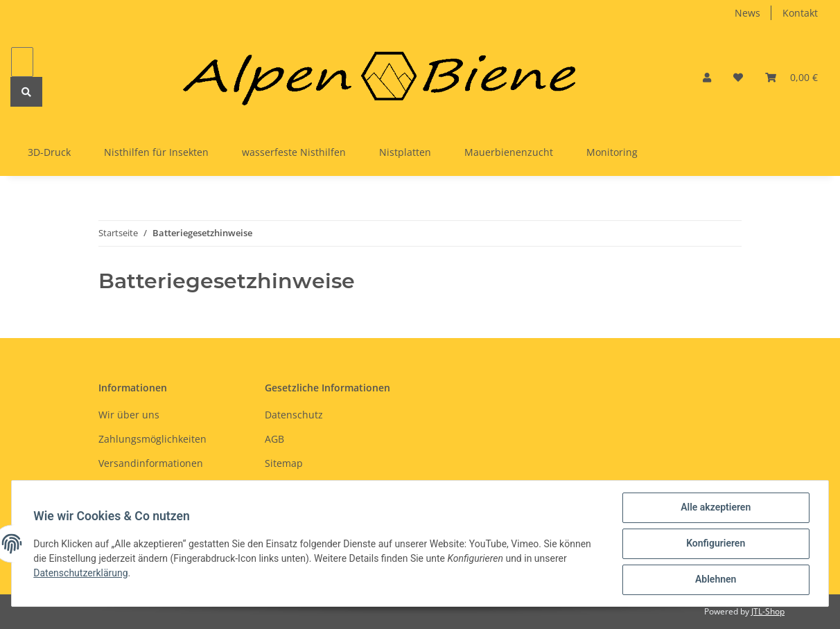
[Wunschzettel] (738, 77)
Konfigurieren (715, 544)
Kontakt (800, 13)
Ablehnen (715, 580)
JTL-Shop (768, 611)
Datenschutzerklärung (81, 573)
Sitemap (284, 463)
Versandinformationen (151, 463)
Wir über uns (129, 415)
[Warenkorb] (791, 77)
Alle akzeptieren (715, 508)
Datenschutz (294, 415)
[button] (707, 77)
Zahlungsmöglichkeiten (152, 439)
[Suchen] (22, 62)
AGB (274, 439)
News (747, 13)
